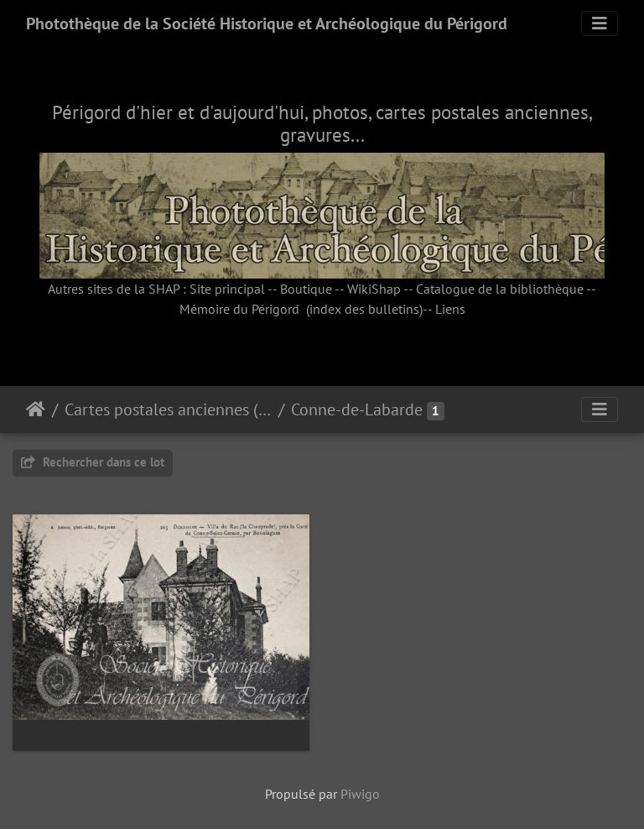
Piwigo (360, 794)
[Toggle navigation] (600, 23)
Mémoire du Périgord (239, 309)
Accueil (36, 409)
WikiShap (374, 289)
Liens (450, 309)
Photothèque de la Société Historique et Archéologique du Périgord (267, 23)
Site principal (227, 289)
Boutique (306, 289)
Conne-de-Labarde (357, 409)
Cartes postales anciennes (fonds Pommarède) (168, 409)
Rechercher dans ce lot (93, 462)
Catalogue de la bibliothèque (500, 289)
